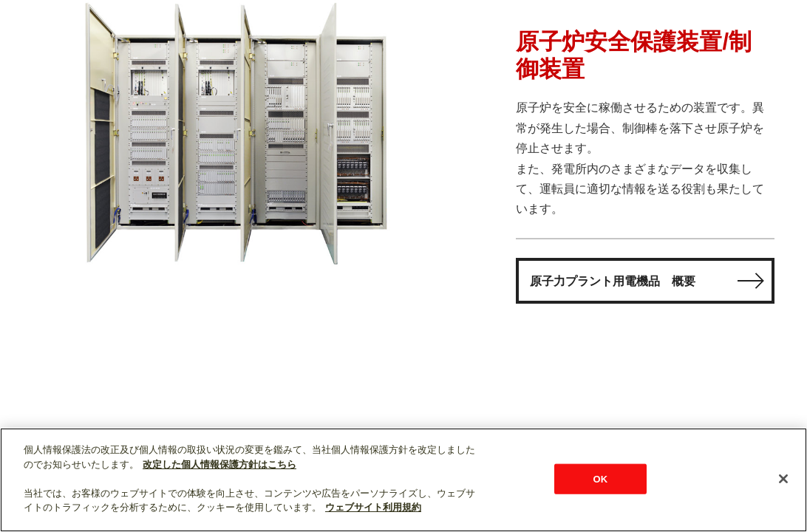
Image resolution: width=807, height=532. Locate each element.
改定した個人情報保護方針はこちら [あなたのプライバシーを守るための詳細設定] (219, 464)
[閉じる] (783, 479)
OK (601, 478)
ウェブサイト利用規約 (373, 507)
